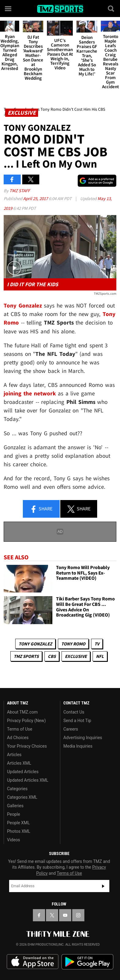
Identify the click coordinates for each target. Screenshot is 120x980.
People (14, 814)
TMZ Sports (26, 656)
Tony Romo (73, 644)
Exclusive (76, 656)
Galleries (15, 806)
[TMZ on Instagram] (78, 915)
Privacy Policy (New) (26, 721)
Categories (17, 789)
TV (97, 644)
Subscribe (103, 886)
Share (41, 509)
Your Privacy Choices (27, 746)
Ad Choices (18, 738)
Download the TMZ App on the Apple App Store (33, 962)
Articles (14, 755)
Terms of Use (20, 729)
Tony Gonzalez (35, 644)
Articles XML (19, 763)
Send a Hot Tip (77, 721)
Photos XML (19, 831)
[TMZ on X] (52, 915)
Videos (14, 840)
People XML (18, 823)
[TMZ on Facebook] (39, 915)
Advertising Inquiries (83, 738)
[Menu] (9, 9)
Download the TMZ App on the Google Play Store (87, 962)
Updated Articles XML (28, 780)
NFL (100, 656)
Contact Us (74, 712)
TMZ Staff (20, 191)
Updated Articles (23, 772)
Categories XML (22, 797)
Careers (71, 729)
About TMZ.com (22, 712)
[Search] (111, 9)
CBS (52, 656)
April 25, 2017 (36, 198)
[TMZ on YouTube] (65, 915)
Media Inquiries (78, 746)
